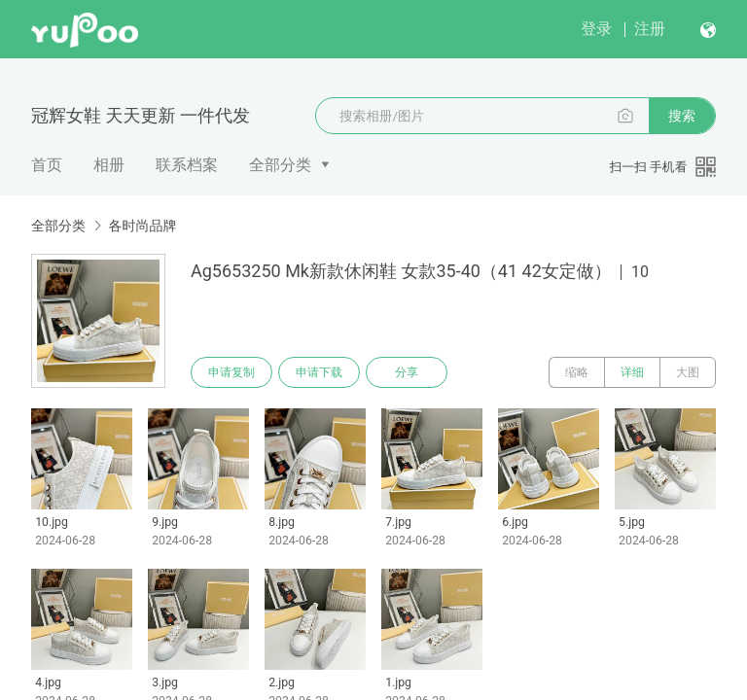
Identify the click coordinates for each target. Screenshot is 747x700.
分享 (407, 372)
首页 (47, 165)
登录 (596, 29)
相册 (109, 165)
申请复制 (231, 372)
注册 (650, 29)
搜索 (682, 116)
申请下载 (319, 372)
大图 (688, 372)
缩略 (577, 372)
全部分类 (280, 165)
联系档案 (187, 165)
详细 (632, 372)
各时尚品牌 (142, 226)
